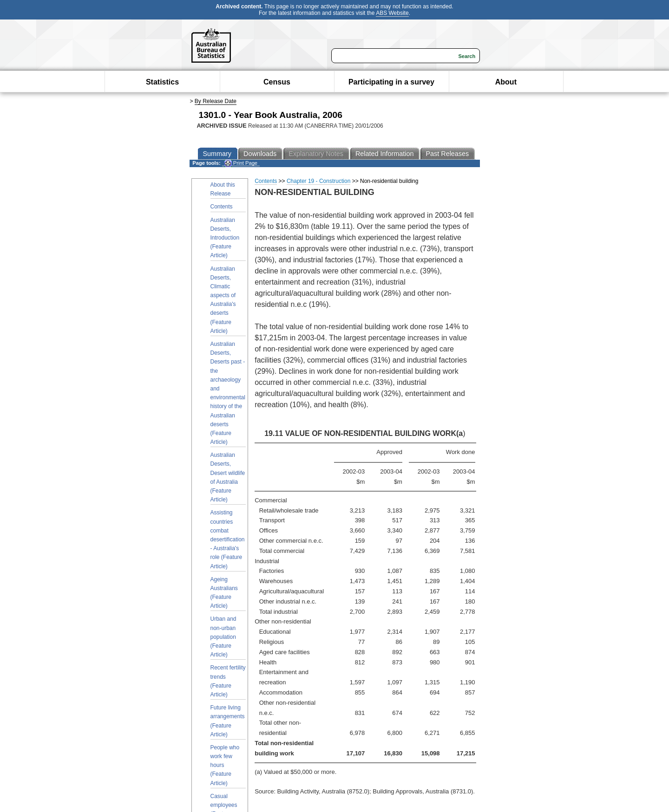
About (506, 82)
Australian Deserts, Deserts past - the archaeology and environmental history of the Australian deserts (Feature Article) (228, 393)
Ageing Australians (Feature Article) (224, 593)
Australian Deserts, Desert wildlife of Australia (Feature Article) (228, 477)
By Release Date (216, 101)
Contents (222, 207)
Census (277, 82)
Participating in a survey (391, 82)
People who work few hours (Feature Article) (225, 765)
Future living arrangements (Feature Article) (228, 721)
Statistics (162, 82)
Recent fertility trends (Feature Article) (228, 681)
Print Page (241, 163)
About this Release (223, 189)
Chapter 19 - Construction (318, 181)
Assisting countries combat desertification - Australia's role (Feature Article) (228, 539)
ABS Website (392, 13)
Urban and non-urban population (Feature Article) (223, 637)
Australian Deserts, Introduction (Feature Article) (225, 238)
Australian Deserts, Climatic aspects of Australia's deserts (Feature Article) (223, 300)
